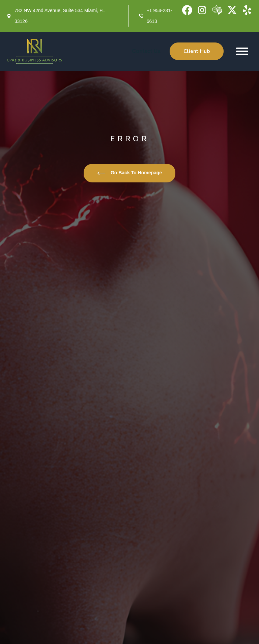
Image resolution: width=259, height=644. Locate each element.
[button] (242, 51)
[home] (35, 51)
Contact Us (146, 51)
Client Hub (197, 51)
